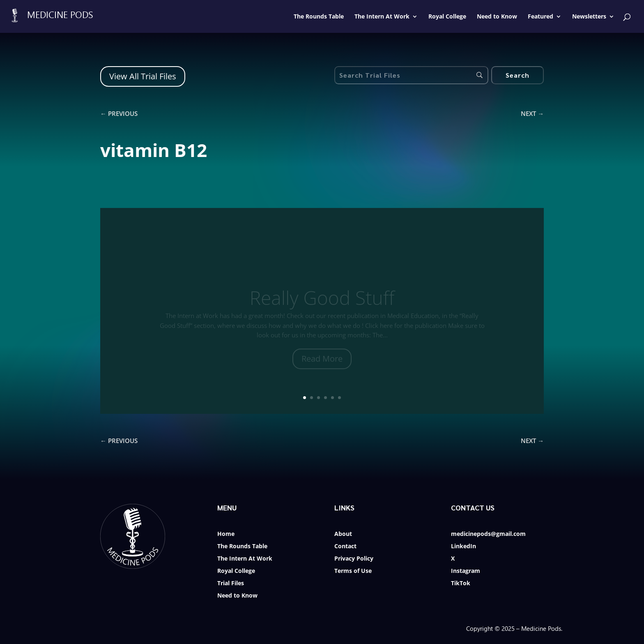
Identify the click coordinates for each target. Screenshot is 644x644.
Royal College (236, 571)
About (343, 534)
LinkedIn (463, 547)
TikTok (461, 584)
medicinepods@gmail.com (488, 534)
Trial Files (231, 584)
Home (226, 534)
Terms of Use (353, 571)
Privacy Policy (354, 559)
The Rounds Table (242, 547)
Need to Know (237, 596)
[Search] (517, 75)
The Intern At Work (245, 559)
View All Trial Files (143, 76)
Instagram (466, 571)
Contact (345, 547)
